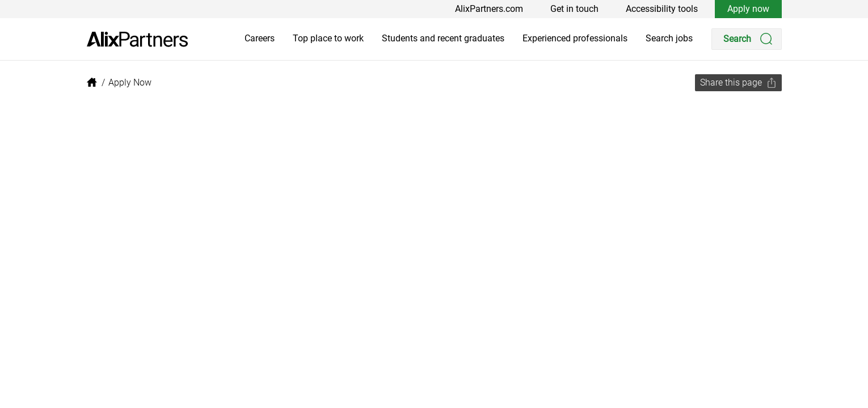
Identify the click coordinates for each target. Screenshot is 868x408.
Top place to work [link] (328, 38)
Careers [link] (260, 38)
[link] (137, 39)
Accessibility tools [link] (662, 9)
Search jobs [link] (669, 38)
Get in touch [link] (574, 9)
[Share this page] (738, 83)
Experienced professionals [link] (575, 38)
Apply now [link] (748, 9)
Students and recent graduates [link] (443, 38)
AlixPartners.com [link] (489, 9)
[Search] (747, 39)
